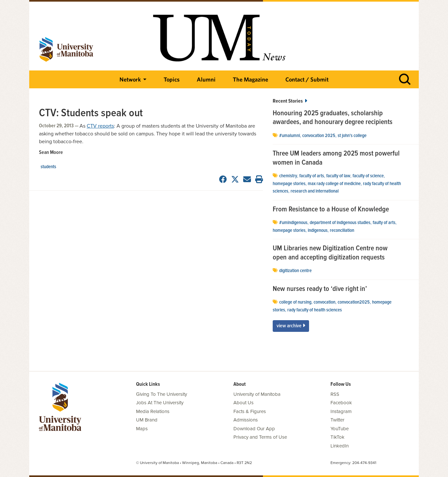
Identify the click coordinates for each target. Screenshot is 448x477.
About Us (243, 403)
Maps (142, 429)
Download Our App (254, 429)
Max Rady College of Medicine (334, 184)
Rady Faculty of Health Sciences (315, 310)
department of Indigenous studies (340, 223)
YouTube (340, 429)
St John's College (352, 136)
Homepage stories (289, 184)
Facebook (341, 403)
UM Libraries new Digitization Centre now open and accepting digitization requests (330, 253)
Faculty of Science (368, 176)
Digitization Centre (295, 271)
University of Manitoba (257, 394)
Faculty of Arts (312, 176)
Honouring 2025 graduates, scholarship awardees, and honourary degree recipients (333, 118)
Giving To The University (162, 394)
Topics (172, 79)
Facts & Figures (250, 411)
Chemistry (288, 176)
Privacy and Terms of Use (260, 437)
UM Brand (147, 420)
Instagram (341, 411)
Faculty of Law (338, 176)
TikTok (337, 437)
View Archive (291, 326)
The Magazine (250, 79)
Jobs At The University (160, 403)
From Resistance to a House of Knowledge (331, 210)
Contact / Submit (307, 79)
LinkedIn (340, 446)
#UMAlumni (290, 136)
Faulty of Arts (384, 223)
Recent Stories (290, 101)
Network (130, 79)
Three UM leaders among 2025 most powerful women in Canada (336, 158)
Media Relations (153, 411)
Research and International (315, 191)
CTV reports (100, 126)
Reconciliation (342, 231)
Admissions (246, 420)
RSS (335, 394)
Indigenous (318, 231)
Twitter (337, 420)
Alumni (206, 79)
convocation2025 (354, 302)
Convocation (324, 302)
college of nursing (295, 302)
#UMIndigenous (293, 223)
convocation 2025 (319, 136)
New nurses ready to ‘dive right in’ (320, 289)
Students (48, 167)
